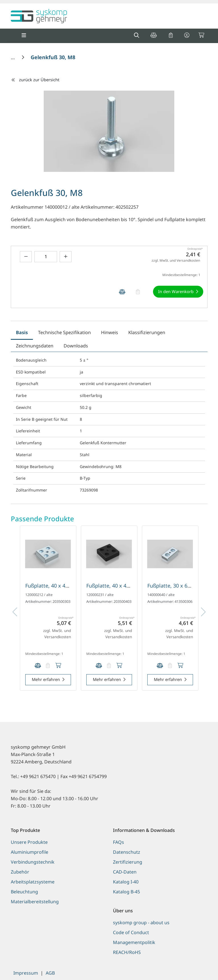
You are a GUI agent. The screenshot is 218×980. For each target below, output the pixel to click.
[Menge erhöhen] (66, 257)
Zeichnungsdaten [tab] (35, 346)
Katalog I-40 (126, 882)
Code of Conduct (131, 932)
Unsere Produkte (29, 842)
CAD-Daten (125, 872)
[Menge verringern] (26, 257)
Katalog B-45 (126, 892)
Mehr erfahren (46, 679)
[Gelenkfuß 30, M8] (53, 57)
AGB (50, 973)
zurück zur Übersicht (35, 80)
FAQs (119, 842)
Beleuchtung (24, 892)
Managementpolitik (134, 942)
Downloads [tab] (76, 346)
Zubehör (20, 872)
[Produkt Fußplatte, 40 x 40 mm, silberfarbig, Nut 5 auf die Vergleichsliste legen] (38, 666)
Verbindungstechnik (33, 862)
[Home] (13, 57)
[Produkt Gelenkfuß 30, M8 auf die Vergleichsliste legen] (122, 292)
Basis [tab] (22, 332)
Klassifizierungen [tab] (147, 332)
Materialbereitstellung (35, 902)
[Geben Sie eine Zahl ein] (46, 257)
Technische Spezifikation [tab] (64, 332)
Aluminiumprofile (30, 852)
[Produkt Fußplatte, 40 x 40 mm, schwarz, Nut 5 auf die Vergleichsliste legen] (99, 666)
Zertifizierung (128, 862)
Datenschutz (127, 852)
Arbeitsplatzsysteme (33, 882)
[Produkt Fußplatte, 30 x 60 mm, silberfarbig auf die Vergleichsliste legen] (160, 666)
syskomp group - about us (141, 923)
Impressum (26, 973)
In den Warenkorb (176, 291)
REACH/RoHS (127, 952)
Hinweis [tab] (110, 332)
